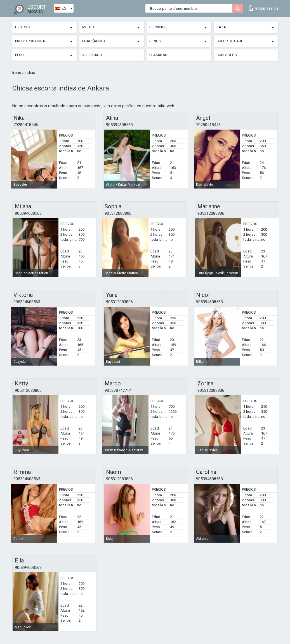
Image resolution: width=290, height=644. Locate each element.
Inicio (17, 73)
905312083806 (118, 213)
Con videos (227, 55)
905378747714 (118, 390)
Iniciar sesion (263, 8)
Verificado (92, 55)
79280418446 (26, 125)
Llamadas (159, 55)
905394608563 (119, 125)
